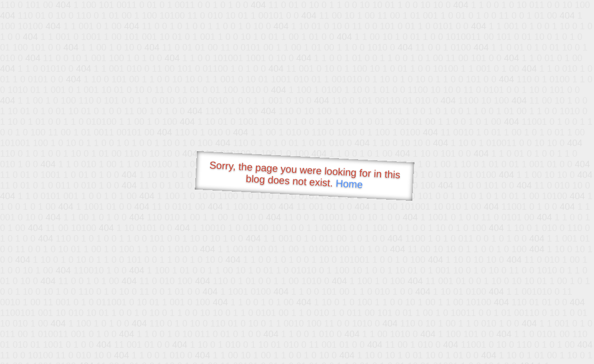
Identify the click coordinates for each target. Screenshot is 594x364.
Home (349, 184)
